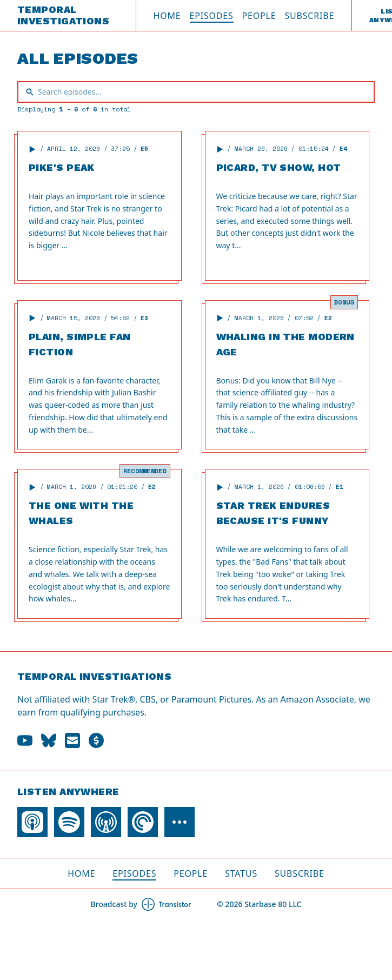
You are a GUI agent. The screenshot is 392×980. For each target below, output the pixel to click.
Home (167, 16)
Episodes (212, 16)
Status (241, 873)
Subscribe (309, 16)
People (259, 16)
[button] (32, 149)
